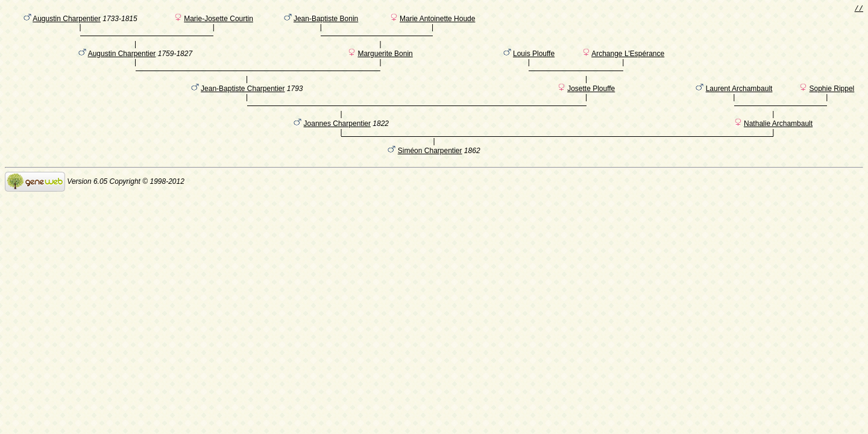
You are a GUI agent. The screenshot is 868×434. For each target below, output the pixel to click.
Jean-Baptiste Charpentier (243, 103)
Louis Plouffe (534, 62)
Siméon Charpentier (430, 173)
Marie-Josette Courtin (219, 21)
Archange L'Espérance (628, 62)
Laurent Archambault (739, 103)
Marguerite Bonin (385, 62)
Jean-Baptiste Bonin (326, 21)
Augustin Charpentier (67, 21)
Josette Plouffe (591, 103)
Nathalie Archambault (778, 144)
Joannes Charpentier (337, 144)
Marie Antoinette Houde (437, 21)
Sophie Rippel (832, 103)
